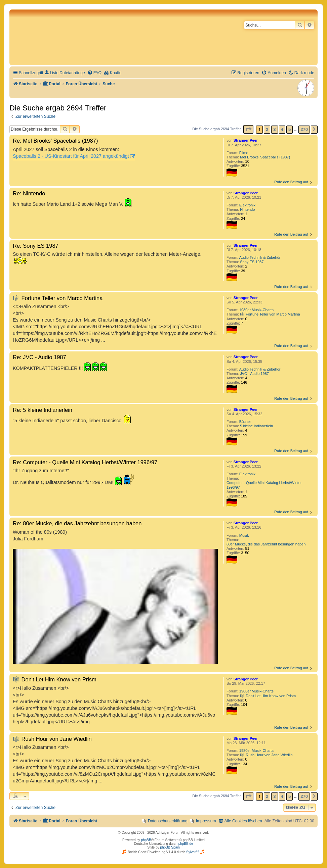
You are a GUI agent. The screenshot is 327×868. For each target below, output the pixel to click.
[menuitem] (65, 73)
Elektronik (247, 205)
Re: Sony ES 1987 (36, 246)
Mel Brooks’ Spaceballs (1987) (265, 157)
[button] (248, 129)
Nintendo (247, 209)
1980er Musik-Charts (256, 310)
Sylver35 (193, 852)
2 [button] (267, 129)
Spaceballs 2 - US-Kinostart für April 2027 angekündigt (71, 156)
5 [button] (290, 129)
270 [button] (304, 129)
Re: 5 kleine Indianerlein (43, 410)
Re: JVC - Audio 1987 (39, 357)
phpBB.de (186, 844)
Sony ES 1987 (252, 262)
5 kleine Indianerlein (256, 426)
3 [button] (274, 129)
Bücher (245, 422)
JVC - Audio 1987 (254, 374)
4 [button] (282, 129)
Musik (244, 535)
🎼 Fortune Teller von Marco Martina (270, 314)
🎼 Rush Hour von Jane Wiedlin (266, 755)
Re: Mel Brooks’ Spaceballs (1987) (55, 141)
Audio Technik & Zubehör (260, 257)
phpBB (146, 840)
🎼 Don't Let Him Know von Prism (268, 696)
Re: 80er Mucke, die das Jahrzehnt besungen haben (77, 523)
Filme (244, 153)
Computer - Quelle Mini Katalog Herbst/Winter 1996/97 (264, 485)
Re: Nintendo (29, 193)
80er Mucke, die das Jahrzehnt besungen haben (266, 544)
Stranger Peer (246, 140)
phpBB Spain (170, 847)
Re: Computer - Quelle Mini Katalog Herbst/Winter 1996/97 (85, 462)
